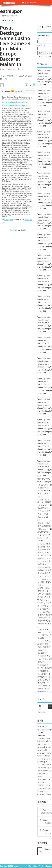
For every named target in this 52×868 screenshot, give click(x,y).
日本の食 (44, 64)
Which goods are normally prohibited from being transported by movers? (44, 785)
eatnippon (11, 11)
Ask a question (28, 3)
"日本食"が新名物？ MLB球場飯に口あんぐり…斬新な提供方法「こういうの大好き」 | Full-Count (45, 532)
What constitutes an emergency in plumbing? (44, 759)
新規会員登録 (9, 3)
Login (24, 230)
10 (12, 91)
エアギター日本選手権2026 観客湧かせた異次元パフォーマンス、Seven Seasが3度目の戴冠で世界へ (44, 576)
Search (48, 850)
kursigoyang (7, 69)
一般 (22, 69)
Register (13, 230)
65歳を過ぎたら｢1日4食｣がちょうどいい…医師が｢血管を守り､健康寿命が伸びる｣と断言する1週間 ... (45, 618)
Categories (7, 20)
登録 (49, 56)
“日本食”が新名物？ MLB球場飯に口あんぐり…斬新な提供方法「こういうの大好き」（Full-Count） (45, 488)
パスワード (41, 45)
